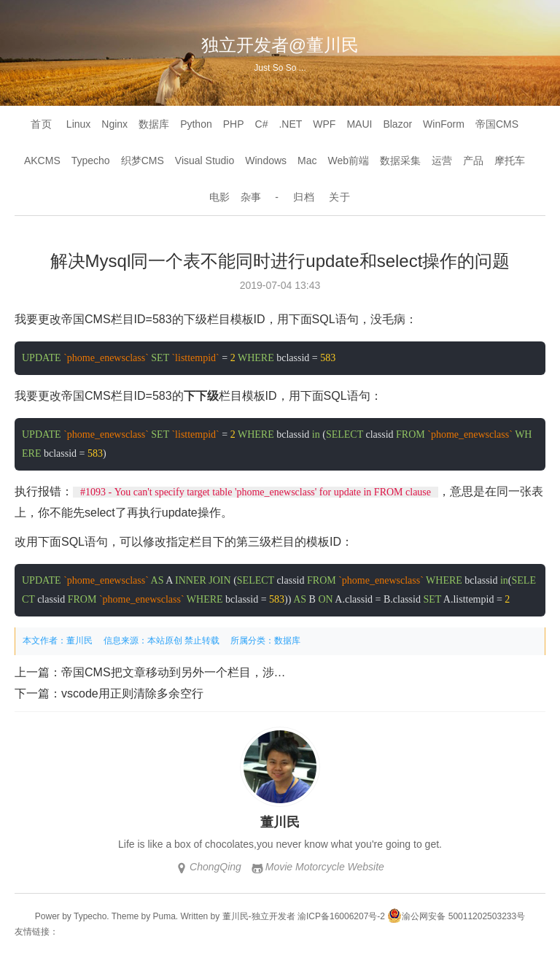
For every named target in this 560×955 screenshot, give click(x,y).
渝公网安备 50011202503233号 (456, 916)
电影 (219, 197)
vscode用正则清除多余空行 (132, 693)
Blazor (397, 124)
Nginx (114, 124)
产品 (473, 161)
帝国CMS (497, 124)
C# (262, 124)
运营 (442, 161)
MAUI (359, 124)
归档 (304, 197)
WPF (324, 124)
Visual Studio (205, 161)
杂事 (251, 197)
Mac (307, 161)
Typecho (91, 161)
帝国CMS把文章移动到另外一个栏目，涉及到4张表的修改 (211, 672)
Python (196, 124)
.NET (290, 124)
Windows (266, 161)
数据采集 (400, 161)
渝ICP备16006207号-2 (341, 916)
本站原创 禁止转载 (183, 641)
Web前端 (349, 161)
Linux (78, 124)
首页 (42, 124)
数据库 (154, 124)
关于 (340, 197)
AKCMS (42, 161)
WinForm (444, 124)
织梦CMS (143, 161)
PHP (234, 124)
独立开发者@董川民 (280, 45)
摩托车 (510, 161)
